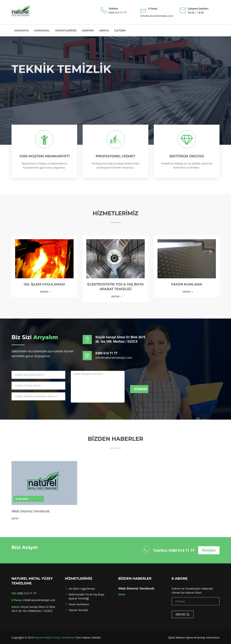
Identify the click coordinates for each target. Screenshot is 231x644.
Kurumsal (42, 31)
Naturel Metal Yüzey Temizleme (55, 637)
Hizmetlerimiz (66, 31)
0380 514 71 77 (118, 13)
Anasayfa (22, 31)
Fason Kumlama (79, 604)
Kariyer (88, 31)
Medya (104, 31)
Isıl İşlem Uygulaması (82, 588)
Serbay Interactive (208, 637)
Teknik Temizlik (78, 610)
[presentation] (158, 378)
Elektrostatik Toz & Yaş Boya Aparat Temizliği (86, 596)
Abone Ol (183, 614)
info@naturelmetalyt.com (157, 16)
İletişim (120, 31)
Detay (44, 292)
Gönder (141, 389)
